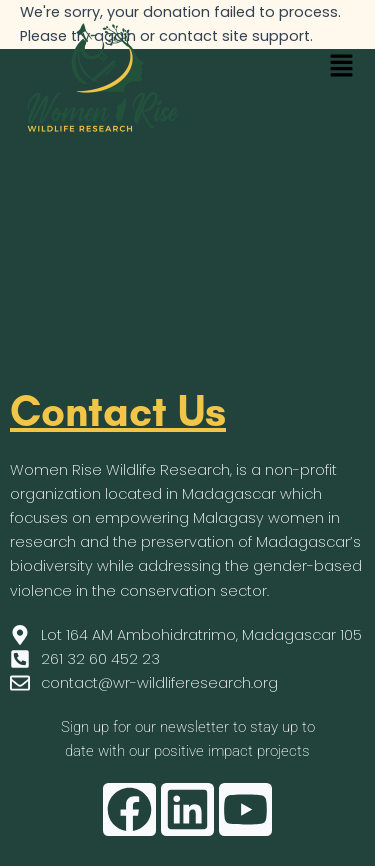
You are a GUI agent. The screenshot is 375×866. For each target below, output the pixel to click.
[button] (341, 67)
